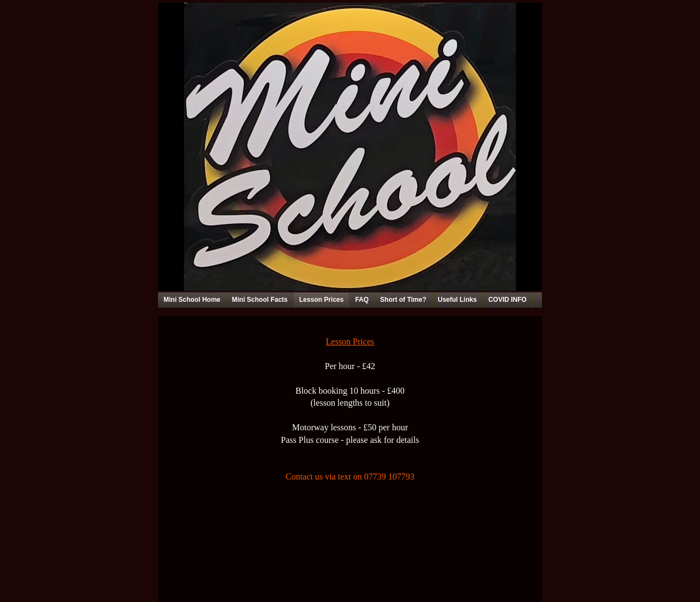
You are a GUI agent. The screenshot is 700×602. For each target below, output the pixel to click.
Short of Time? (403, 300)
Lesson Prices (321, 300)
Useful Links (457, 300)
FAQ (362, 300)
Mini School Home (192, 300)
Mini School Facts (260, 300)
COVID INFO (507, 300)
